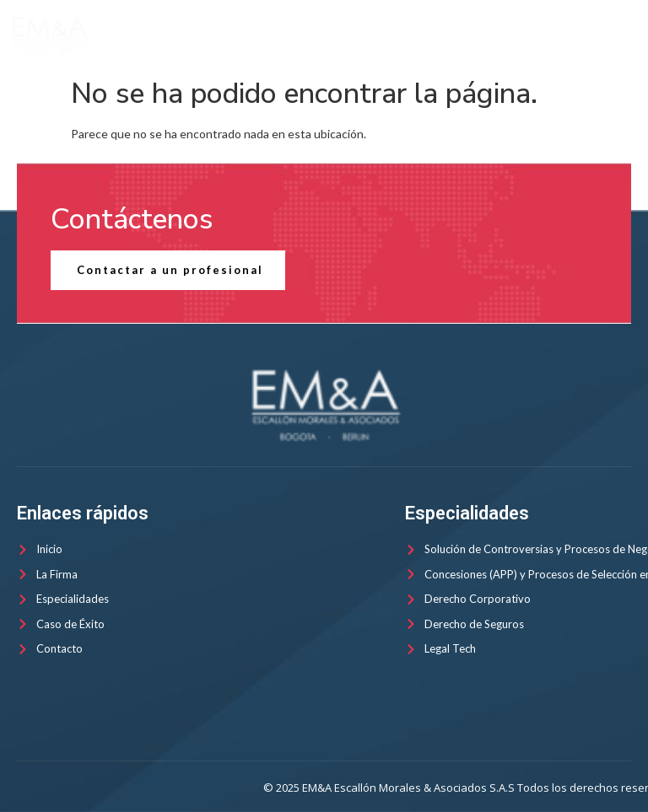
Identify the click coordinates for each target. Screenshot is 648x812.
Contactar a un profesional (170, 270)
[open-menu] (626, 35)
